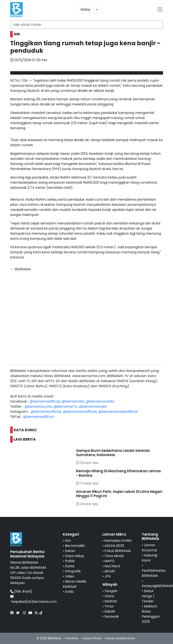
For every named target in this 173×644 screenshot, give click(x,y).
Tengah (111, 591)
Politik (70, 561)
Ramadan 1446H (118, 541)
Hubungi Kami (150, 558)
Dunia (70, 566)
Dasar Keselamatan (120, 638)
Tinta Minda (114, 556)
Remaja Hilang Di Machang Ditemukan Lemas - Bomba (118, 473)
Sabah (110, 611)
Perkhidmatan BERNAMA (154, 573)
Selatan (111, 601)
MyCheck (112, 566)
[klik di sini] (23, 591)
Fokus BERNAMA (118, 551)
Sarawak (112, 616)
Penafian (72, 638)
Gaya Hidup (75, 556)
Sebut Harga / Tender (148, 596)
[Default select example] (90, 10)
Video (70, 576)
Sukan (70, 551)
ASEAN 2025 (114, 546)
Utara (109, 596)
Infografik (73, 571)
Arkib (69, 592)
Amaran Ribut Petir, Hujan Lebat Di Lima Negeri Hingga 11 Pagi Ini (119, 494)
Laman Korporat (149, 548)
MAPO (110, 561)
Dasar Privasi (92, 638)
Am (68, 541)
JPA (108, 576)
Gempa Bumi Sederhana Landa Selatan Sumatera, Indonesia (113, 453)
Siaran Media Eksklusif (75, 584)
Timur (109, 606)
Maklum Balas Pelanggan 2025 (151, 614)
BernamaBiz (75, 546)
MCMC (110, 571)
